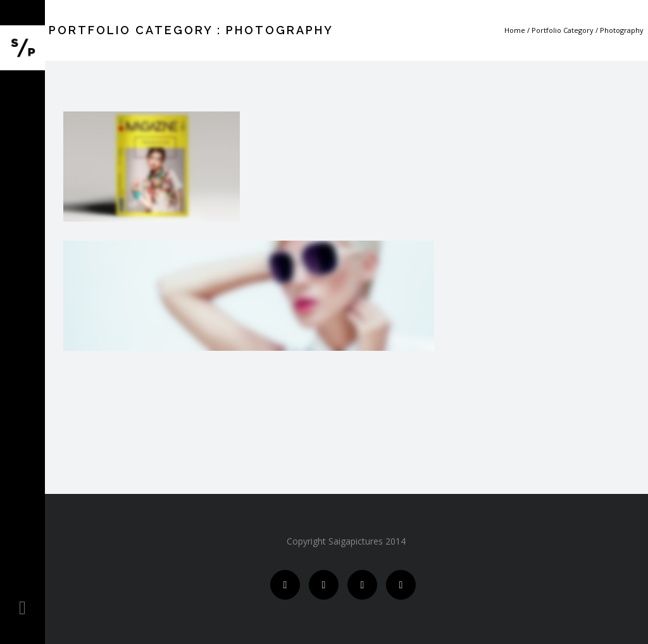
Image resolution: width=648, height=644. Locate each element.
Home (515, 30)
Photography (622, 30)
